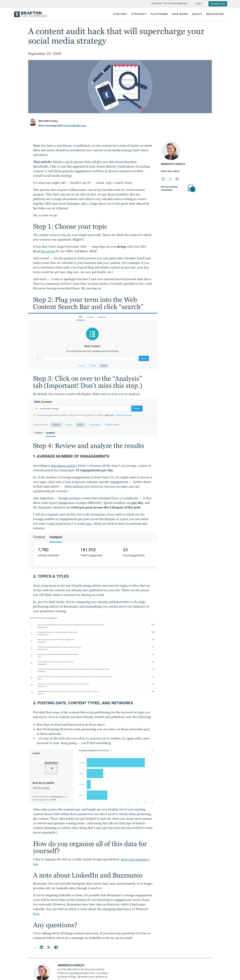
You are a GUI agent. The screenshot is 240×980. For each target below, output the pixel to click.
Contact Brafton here (75, 126)
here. (37, 914)
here (89, 524)
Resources (215, 14)
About (197, 14)
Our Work (180, 14)
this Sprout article (63, 466)
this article (48, 251)
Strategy (139, 14)
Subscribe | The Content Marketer (169, 3)
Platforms (159, 14)
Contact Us (218, 4)
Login (199, 3)
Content (121, 14)
